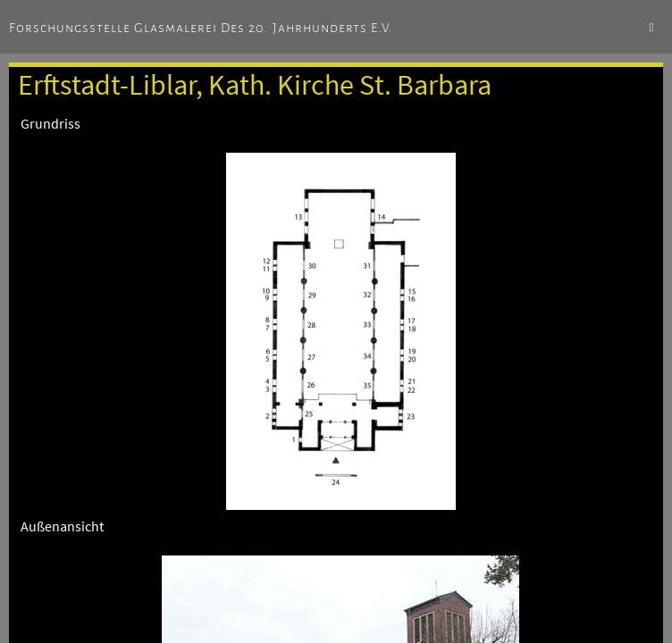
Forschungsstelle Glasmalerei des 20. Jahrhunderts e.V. (201, 28)
